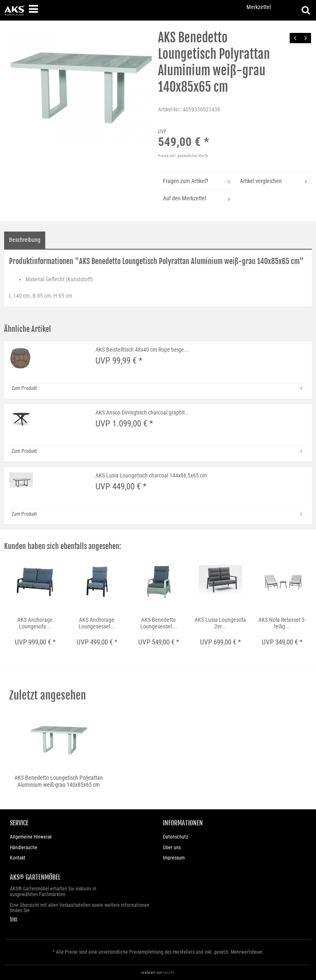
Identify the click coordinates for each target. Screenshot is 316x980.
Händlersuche (24, 848)
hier (14, 919)
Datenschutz (175, 837)
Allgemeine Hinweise (31, 837)
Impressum (174, 858)
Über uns (172, 848)
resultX (169, 972)
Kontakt (18, 858)
